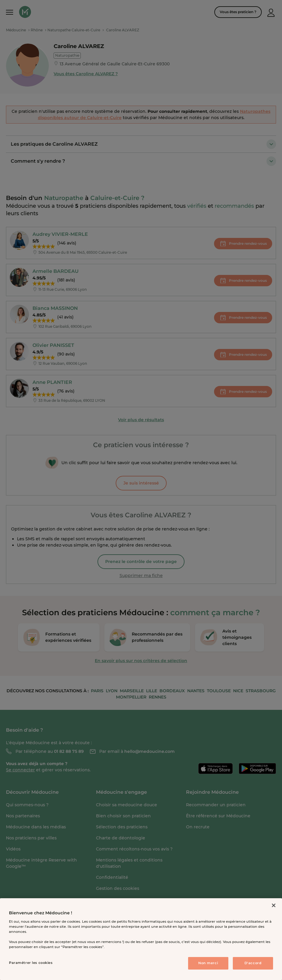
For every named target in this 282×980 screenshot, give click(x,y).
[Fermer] (274, 905)
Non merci (208, 963)
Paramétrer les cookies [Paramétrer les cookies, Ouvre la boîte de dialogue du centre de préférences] (31, 963)
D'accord (253, 963)
